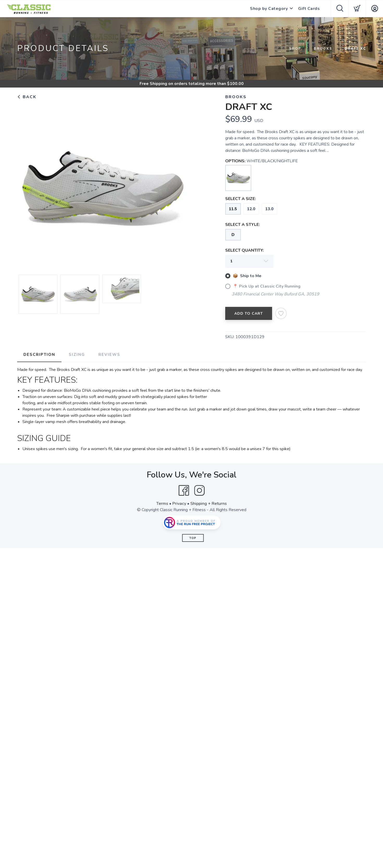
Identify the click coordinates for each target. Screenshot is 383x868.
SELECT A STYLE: (243, 225)
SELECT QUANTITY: (244, 250)
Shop (295, 49)
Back (27, 97)
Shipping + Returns (209, 504)
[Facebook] (184, 491)
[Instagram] (199, 491)
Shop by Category (269, 9)
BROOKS (323, 49)
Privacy (179, 504)
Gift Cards (309, 9)
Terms (162, 504)
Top (193, 538)
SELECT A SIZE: (241, 199)
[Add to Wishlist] (281, 313)
